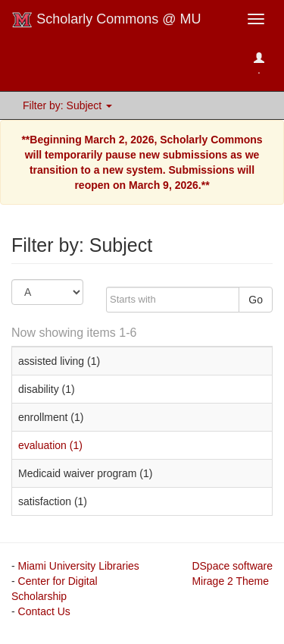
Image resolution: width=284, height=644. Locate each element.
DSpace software (232, 566)
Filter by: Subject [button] (67, 105)
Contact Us (44, 611)
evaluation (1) (50, 445)
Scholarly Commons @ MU (106, 20)
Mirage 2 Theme (230, 581)
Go (256, 300)
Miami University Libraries (79, 566)
